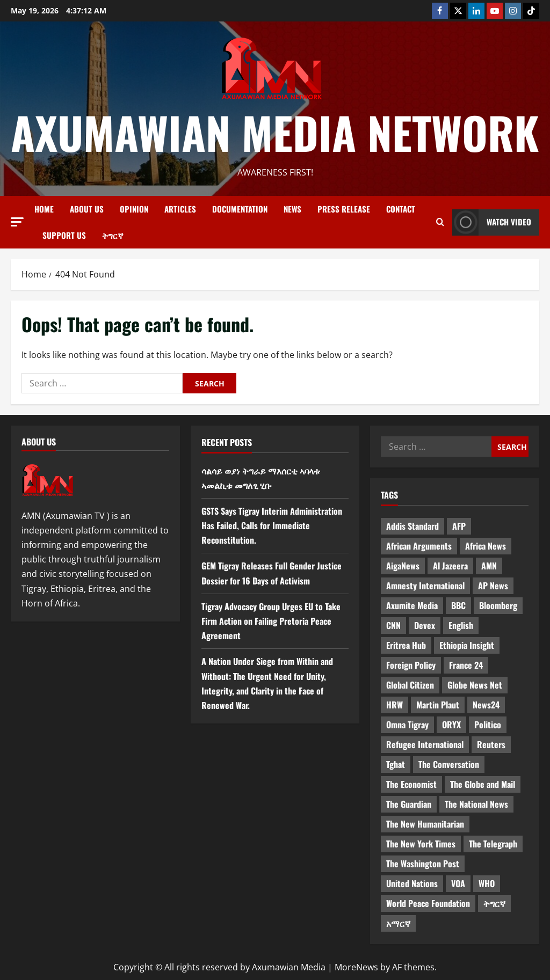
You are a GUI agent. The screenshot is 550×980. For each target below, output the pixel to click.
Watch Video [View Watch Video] (492, 222)
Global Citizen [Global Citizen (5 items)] (410, 685)
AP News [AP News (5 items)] (493, 586)
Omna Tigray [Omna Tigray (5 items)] (407, 725)
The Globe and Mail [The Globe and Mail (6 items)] (483, 784)
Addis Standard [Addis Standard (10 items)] (412, 526)
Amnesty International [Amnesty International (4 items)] (425, 586)
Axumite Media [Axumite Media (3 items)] (412, 605)
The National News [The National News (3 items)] (476, 804)
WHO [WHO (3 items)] (487, 883)
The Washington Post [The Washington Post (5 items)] (423, 864)
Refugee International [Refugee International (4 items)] (425, 744)
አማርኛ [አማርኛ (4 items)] (398, 923)
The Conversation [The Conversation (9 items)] (449, 764)
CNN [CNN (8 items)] (393, 625)
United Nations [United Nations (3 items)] (412, 883)
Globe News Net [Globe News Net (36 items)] (475, 685)
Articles (180, 209)
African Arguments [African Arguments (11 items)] (419, 546)
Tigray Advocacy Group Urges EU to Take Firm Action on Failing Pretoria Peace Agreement (271, 621)
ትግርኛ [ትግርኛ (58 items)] (494, 903)
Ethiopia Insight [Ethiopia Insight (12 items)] (467, 645)
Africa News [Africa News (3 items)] (486, 546)
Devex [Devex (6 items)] (425, 625)
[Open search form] (440, 222)
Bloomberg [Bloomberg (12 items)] (498, 605)
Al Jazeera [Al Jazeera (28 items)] (450, 566)
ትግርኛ (113, 235)
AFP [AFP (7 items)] (459, 526)
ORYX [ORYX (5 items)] (451, 725)
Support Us (64, 235)
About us (87, 209)
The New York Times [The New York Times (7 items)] (421, 844)
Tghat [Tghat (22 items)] (396, 764)
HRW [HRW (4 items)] (395, 705)
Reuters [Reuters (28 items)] (491, 744)
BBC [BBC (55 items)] (458, 605)
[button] (17, 222)
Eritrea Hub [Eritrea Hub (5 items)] (406, 645)
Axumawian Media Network (275, 132)
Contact (401, 209)
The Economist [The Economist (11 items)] (411, 784)
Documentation (240, 209)
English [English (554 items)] (461, 625)
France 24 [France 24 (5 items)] (466, 665)
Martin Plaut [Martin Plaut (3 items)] (438, 705)
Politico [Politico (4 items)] (488, 725)
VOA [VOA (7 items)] (458, 883)
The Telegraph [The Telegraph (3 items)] (493, 844)
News (292, 209)
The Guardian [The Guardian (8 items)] (409, 804)
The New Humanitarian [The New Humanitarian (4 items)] (425, 824)
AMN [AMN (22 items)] (489, 566)
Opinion (134, 209)
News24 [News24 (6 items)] (486, 705)
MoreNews (356, 967)
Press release (344, 209)
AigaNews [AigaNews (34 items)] (403, 566)
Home (44, 209)
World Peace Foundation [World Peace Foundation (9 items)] (428, 903)
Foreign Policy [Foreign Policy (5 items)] (411, 665)
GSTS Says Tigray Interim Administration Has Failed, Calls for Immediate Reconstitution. (272, 525)
